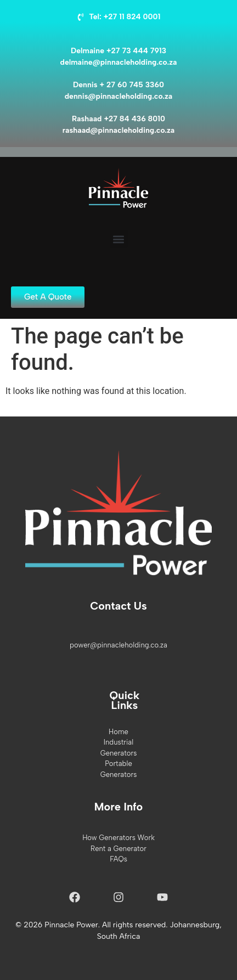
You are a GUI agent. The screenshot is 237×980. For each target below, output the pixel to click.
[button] (119, 239)
